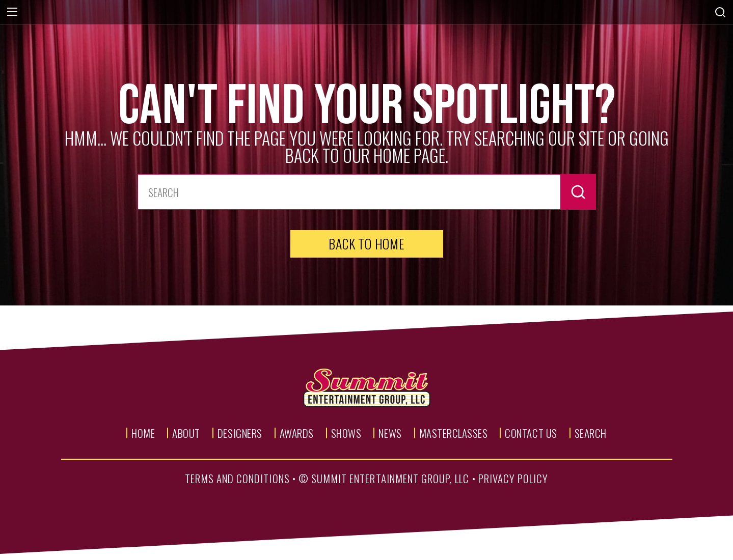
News (390, 433)
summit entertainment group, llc (390, 478)
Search (591, 433)
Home (143, 433)
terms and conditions (237, 478)
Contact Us (531, 433)
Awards (297, 433)
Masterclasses (454, 433)
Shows (346, 433)
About (186, 433)
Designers (240, 433)
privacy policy (513, 478)
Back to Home (366, 244)
